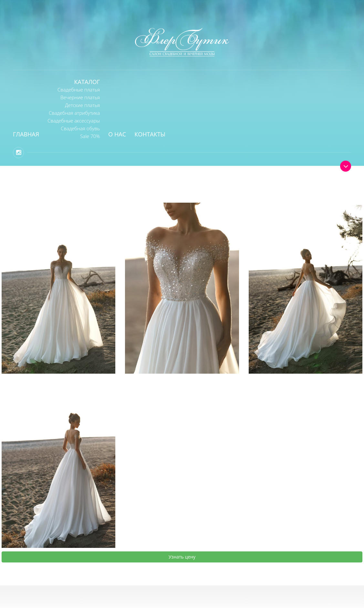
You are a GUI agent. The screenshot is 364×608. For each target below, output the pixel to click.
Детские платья (82, 105)
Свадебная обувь (80, 128)
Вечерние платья (80, 97)
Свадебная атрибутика (74, 113)
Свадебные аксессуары (74, 121)
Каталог (87, 82)
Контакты (150, 134)
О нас (117, 134)
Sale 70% (90, 136)
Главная (26, 134)
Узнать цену (182, 557)
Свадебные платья (79, 90)
